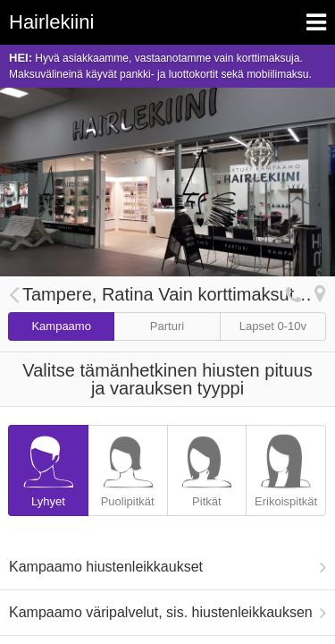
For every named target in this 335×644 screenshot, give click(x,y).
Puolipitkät (128, 467)
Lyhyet (48, 467)
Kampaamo (61, 326)
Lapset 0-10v (273, 326)
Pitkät (207, 467)
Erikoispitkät (286, 467)
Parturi (167, 326)
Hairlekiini (51, 22)
